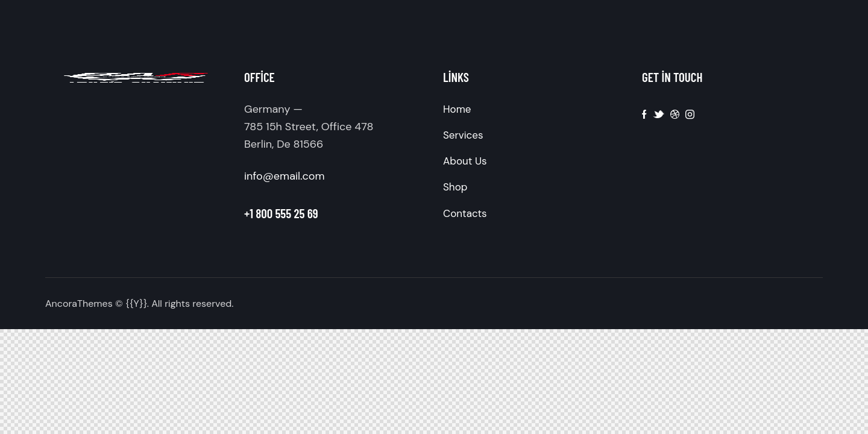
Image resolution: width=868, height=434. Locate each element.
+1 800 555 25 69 (281, 213)
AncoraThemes (79, 303)
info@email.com (285, 176)
